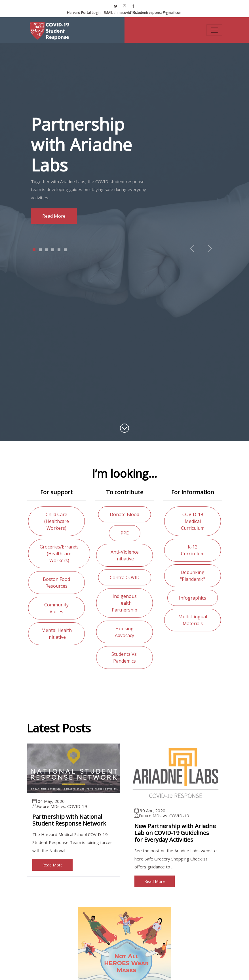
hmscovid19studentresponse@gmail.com (143, 13)
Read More (52, 865)
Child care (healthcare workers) (57, 521)
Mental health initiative (57, 634)
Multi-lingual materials (193, 620)
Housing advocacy (124, 632)
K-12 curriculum (193, 550)
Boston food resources (56, 583)
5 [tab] (59, 250)
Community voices (56, 608)
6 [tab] (65, 250)
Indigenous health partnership (124, 603)
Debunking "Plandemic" (193, 576)
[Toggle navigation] (214, 30)
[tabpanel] (124, 169)
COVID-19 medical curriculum (193, 521)
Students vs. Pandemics (124, 657)
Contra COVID (125, 577)
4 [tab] (53, 250)
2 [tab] (40, 250)
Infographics (193, 598)
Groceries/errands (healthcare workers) (59, 554)
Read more (52, 216)
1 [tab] (34, 250)
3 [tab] (47, 250)
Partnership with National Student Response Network (69, 820)
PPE (125, 533)
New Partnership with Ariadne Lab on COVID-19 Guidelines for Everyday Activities (175, 833)
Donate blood (124, 514)
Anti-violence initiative (125, 555)
